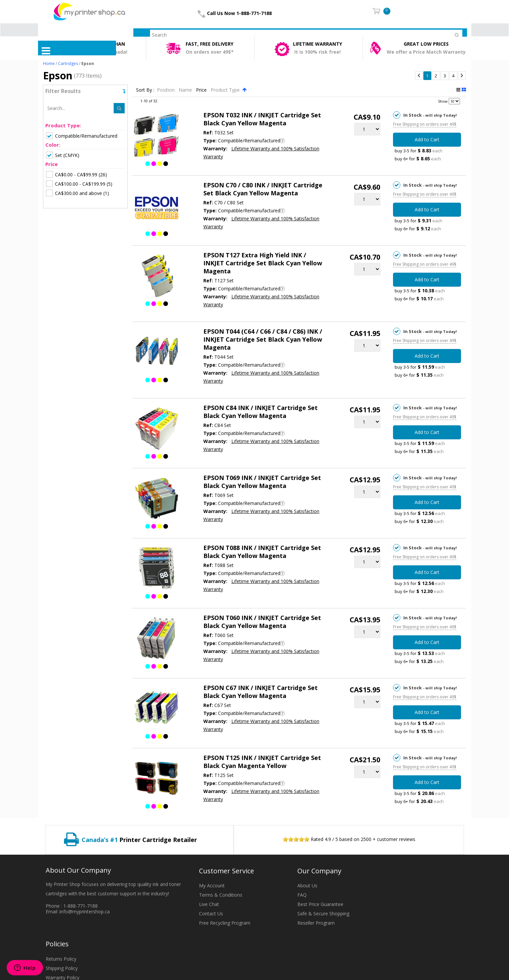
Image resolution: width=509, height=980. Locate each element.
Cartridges (68, 63)
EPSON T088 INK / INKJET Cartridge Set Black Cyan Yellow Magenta (262, 552)
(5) (79, 184)
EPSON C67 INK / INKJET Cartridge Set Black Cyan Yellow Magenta (260, 692)
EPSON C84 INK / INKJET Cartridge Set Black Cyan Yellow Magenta (260, 412)
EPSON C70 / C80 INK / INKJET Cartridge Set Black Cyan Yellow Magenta (263, 189)
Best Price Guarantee (320, 904)
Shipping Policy (62, 968)
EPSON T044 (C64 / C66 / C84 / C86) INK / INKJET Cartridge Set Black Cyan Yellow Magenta (263, 339)
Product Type (226, 90)
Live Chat (209, 904)
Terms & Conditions (221, 895)
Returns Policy (61, 959)
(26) (76, 174)
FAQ (302, 895)
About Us (307, 885)
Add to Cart (427, 139)
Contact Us (211, 913)
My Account (212, 885)
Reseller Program (316, 923)
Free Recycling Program (225, 923)
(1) (77, 193)
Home (49, 63)
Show (443, 101)
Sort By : (145, 90)
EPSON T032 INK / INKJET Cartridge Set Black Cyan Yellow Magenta (262, 119)
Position (166, 90)
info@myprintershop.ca (85, 911)
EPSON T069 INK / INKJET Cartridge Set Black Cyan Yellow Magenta (262, 482)
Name (186, 90)
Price (202, 90)
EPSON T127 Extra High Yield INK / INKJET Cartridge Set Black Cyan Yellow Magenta (263, 263)
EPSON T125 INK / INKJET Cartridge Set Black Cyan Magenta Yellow (262, 762)
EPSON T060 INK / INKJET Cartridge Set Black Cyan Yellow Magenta (262, 622)
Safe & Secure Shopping (323, 913)
